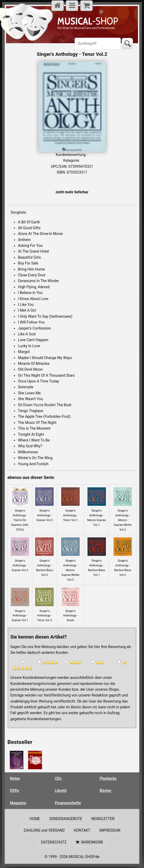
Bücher (106, 791)
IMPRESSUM (110, 830)
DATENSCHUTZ (54, 842)
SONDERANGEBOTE (66, 819)
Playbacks (108, 778)
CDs (58, 778)
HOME (35, 819)
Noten (15, 778)
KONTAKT (82, 830)
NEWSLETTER (103, 819)
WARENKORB (89, 842)
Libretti (61, 791)
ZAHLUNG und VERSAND (44, 830)
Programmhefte (68, 803)
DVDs (14, 791)
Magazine (18, 803)
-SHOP (88, 21)
